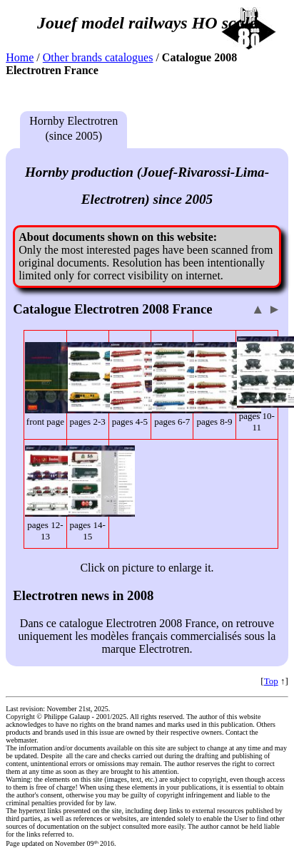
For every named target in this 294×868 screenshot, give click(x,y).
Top (271, 681)
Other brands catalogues (98, 57)
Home (20, 57)
